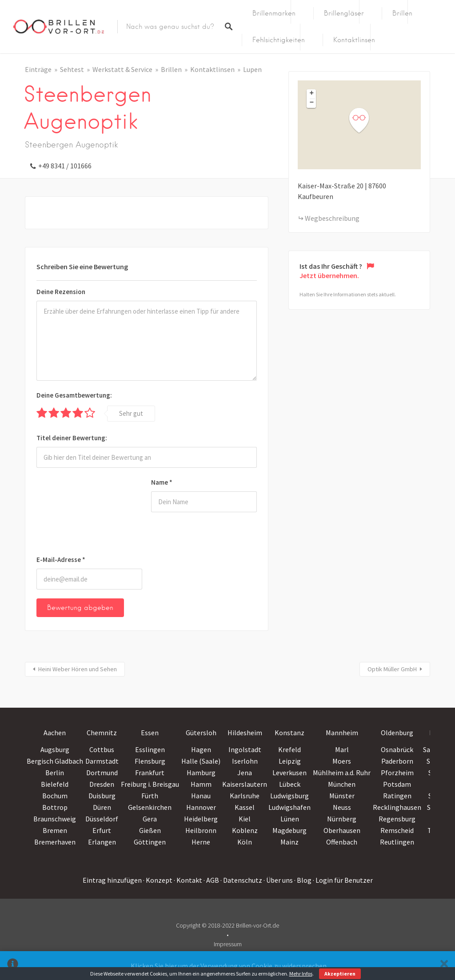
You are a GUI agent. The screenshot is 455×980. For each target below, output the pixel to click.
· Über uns (278, 880)
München (342, 784)
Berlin (55, 773)
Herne (201, 842)
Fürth (150, 796)
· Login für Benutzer (343, 880)
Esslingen (150, 749)
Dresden (102, 784)
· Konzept (158, 880)
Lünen (290, 819)
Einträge (38, 69)
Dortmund (102, 773)
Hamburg (201, 773)
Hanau (201, 796)
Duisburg (102, 796)
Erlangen (102, 842)
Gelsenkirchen (150, 807)
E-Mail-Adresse (61, 560)
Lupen (252, 69)
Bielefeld (55, 784)
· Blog (303, 880)
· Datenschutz (241, 880)
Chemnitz (102, 733)
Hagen (201, 749)
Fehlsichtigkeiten (279, 40)
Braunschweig (55, 819)
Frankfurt (150, 773)
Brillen (402, 13)
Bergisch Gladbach (55, 761)
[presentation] (73, 513)
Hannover (201, 807)
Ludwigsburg (289, 796)
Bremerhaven (55, 842)
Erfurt (102, 830)
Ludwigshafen (289, 807)
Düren (102, 807)
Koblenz (245, 830)
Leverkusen (289, 773)
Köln (245, 842)
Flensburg (150, 761)
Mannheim (342, 733)
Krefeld (289, 749)
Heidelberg (201, 819)
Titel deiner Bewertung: (72, 438)
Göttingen (150, 842)
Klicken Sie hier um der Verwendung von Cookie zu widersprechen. (229, 966)
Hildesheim (245, 733)
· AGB (211, 880)
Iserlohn (245, 761)
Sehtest (72, 69)
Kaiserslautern (245, 784)
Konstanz (289, 733)
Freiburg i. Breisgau (150, 784)
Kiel (245, 819)
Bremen (55, 830)
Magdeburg (289, 830)
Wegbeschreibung (332, 218)
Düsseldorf (102, 819)
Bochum (55, 796)
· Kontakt (188, 880)
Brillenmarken (274, 13)
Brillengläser (344, 13)
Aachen (55, 733)
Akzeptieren (340, 974)
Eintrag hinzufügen (112, 880)
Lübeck (290, 784)
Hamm (201, 784)
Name (162, 482)
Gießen (150, 830)
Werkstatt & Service (122, 69)
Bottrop (55, 807)
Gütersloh (201, 733)
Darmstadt (102, 761)
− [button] (312, 103)
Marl (342, 749)
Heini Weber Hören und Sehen (78, 669)
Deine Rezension (61, 292)
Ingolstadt (245, 749)
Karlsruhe (245, 796)
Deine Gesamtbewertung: (74, 395)
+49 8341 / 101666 (65, 166)
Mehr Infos (301, 974)
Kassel (245, 807)
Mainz (289, 842)
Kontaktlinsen (354, 40)
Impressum (228, 944)
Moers (342, 761)
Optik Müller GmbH (392, 669)
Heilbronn (201, 830)
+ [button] (312, 94)
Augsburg (55, 749)
